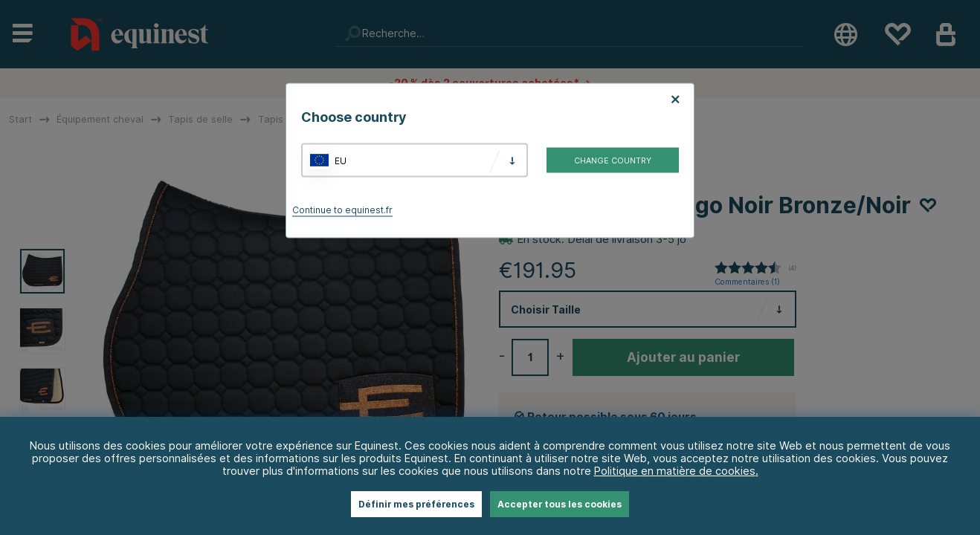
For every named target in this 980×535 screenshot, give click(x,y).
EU (341, 160)
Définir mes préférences (416, 504)
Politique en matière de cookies (675, 471)
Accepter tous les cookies (560, 504)
